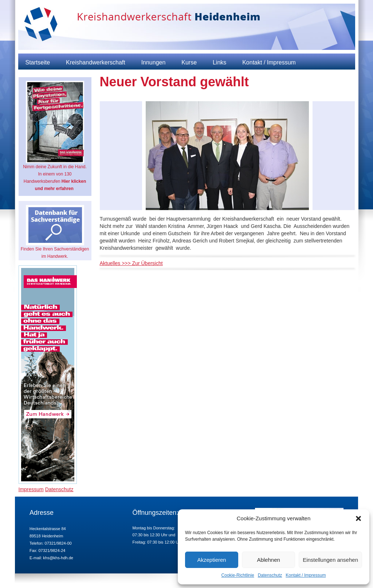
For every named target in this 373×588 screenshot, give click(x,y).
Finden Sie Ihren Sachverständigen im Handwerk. (55, 232)
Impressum (31, 489)
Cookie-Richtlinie (238, 575)
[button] (358, 518)
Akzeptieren (211, 560)
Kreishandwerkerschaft (96, 62)
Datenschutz (270, 575)
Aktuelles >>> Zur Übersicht (131, 263)
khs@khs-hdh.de (58, 558)
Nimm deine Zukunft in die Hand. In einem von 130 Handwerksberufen (55, 136)
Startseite (38, 62)
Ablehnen (268, 560)
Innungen (154, 62)
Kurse (189, 62)
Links (219, 62)
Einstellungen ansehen (330, 560)
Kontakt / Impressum (306, 575)
